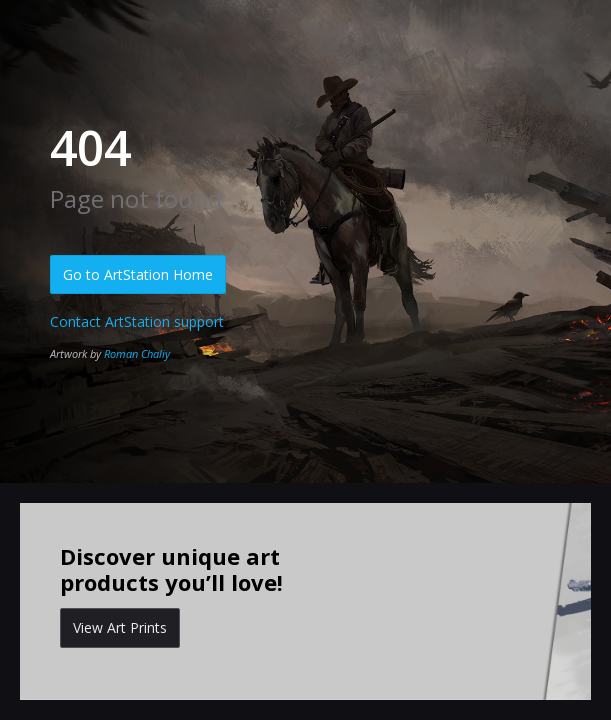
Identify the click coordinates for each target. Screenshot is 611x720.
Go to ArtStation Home (138, 274)
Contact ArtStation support (137, 321)
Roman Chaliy (137, 353)
